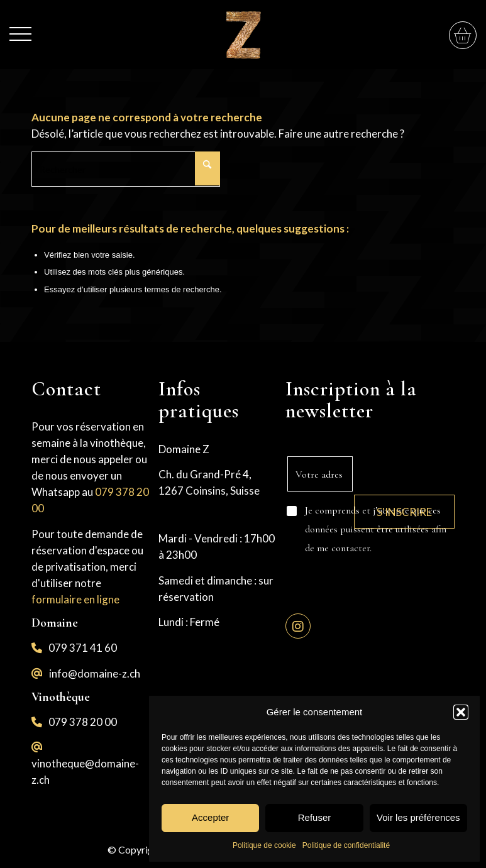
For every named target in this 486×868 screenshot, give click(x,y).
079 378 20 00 (83, 722)
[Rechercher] (126, 169)
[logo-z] (243, 35)
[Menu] (20, 28)
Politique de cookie (264, 845)
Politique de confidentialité (346, 845)
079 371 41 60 (83, 648)
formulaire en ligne (75, 599)
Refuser (315, 817)
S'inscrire (404, 512)
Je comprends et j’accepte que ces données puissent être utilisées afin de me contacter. (376, 529)
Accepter (210, 817)
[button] (461, 712)
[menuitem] (20, 28)
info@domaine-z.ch (95, 673)
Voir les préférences (418, 817)
